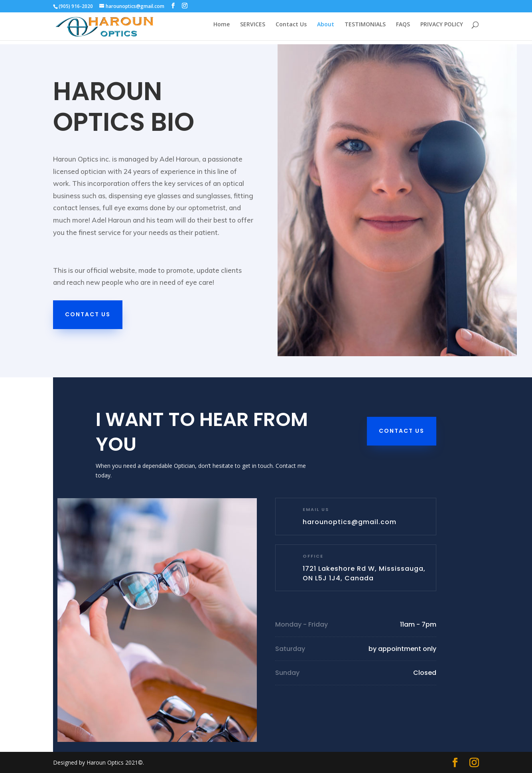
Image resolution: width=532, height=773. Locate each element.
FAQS (403, 28)
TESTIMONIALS (365, 28)
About (326, 28)
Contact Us (291, 28)
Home (222, 28)
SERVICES (253, 28)
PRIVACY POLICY (442, 28)
